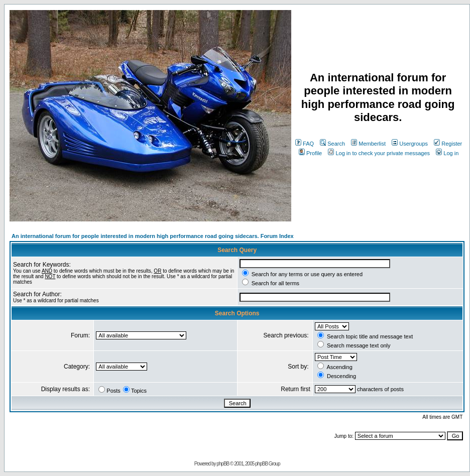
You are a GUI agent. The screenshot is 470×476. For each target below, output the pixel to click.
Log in (447, 153)
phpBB (223, 464)
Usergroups (410, 144)
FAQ (305, 144)
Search (332, 144)
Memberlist (368, 144)
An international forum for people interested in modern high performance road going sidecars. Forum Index (153, 236)
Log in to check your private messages (379, 153)
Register (448, 144)
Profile (310, 153)
